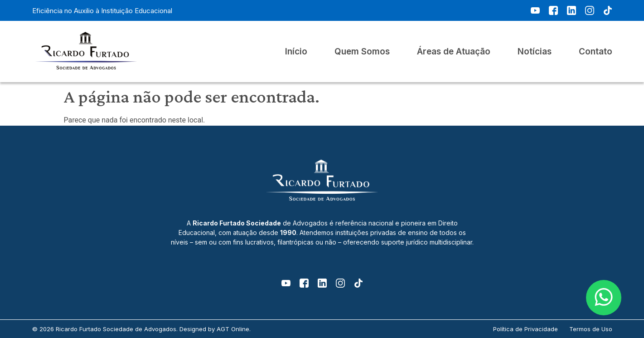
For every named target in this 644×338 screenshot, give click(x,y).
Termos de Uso (591, 329)
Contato (596, 52)
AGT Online (233, 329)
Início (296, 52)
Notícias (535, 52)
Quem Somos (362, 52)
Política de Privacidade (525, 329)
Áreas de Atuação (454, 52)
